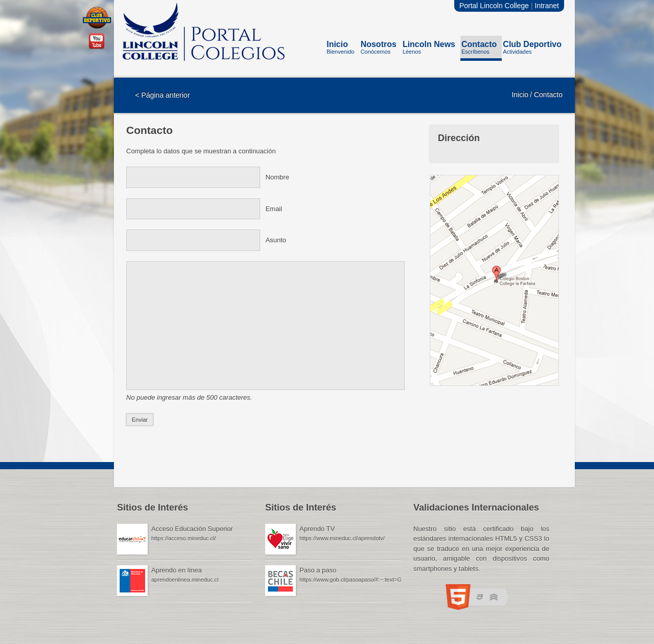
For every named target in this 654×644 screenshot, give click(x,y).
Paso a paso (318, 570)
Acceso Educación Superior (192, 529)
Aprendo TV (317, 529)
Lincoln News (429, 49)
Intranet (547, 6)
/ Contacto (546, 95)
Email (274, 209)
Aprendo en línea (177, 570)
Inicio (340, 49)
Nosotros (379, 49)
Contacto (479, 49)
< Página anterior (163, 95)
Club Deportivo (532, 49)
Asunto (276, 240)
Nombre (277, 177)
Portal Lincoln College (494, 6)
